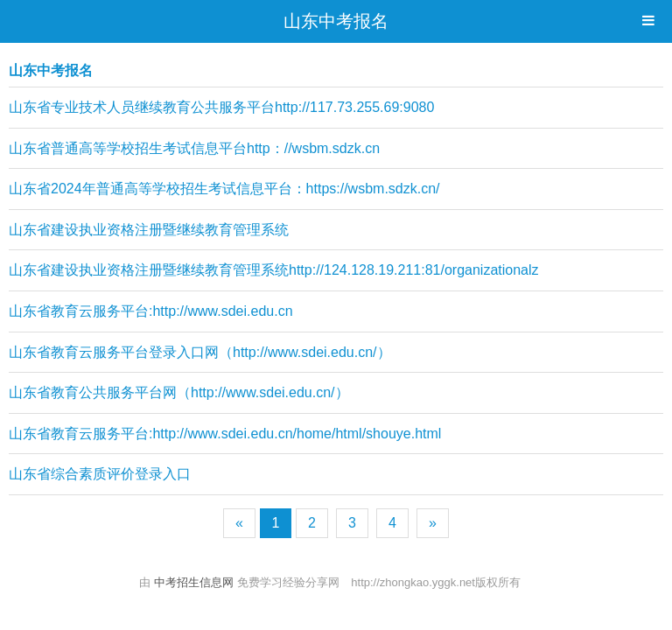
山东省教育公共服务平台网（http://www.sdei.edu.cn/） (179, 392)
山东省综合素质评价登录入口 (100, 474)
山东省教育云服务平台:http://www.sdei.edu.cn (151, 311)
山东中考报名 (336, 21)
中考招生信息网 (196, 582)
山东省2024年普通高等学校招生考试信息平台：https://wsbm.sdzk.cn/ (224, 189)
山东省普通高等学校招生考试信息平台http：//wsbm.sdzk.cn (194, 148)
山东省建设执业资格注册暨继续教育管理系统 (149, 230)
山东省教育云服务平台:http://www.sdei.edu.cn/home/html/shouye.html (225, 434)
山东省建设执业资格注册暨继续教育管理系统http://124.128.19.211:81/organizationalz (274, 270)
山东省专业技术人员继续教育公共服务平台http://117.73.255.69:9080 (221, 107)
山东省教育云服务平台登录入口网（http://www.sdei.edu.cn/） (200, 352)
